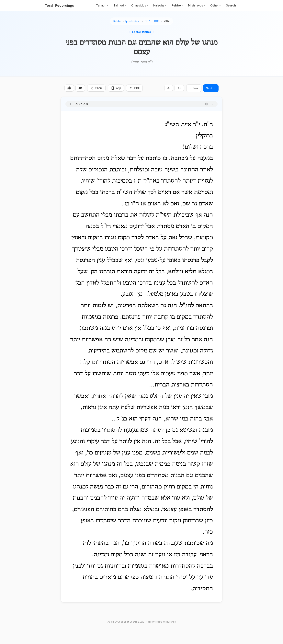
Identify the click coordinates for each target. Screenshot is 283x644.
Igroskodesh (133, 21)
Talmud (120, 6)
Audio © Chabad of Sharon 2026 (126, 622)
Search (231, 6)
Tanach (102, 6)
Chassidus (140, 6)
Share (96, 88)
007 (147, 21)
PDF (134, 88)
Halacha (160, 6)
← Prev (194, 88)
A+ (179, 88)
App (116, 88)
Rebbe (177, 6)
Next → (211, 88)
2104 (167, 21)
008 (157, 21)
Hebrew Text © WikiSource (161, 622)
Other (215, 6)
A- (169, 88)
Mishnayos (196, 6)
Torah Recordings (59, 6)
